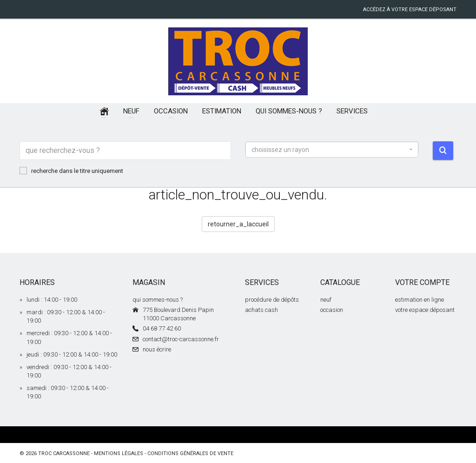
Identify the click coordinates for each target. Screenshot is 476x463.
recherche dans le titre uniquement (71, 171)
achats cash (261, 310)
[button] (332, 150)
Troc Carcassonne (64, 453)
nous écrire (157, 349)
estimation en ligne (420, 300)
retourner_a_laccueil (238, 224)
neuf (326, 300)
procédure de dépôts (272, 300)
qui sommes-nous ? (158, 300)
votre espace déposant (425, 310)
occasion (332, 310)
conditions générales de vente (190, 453)
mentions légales (119, 453)
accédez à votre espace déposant (410, 10)
